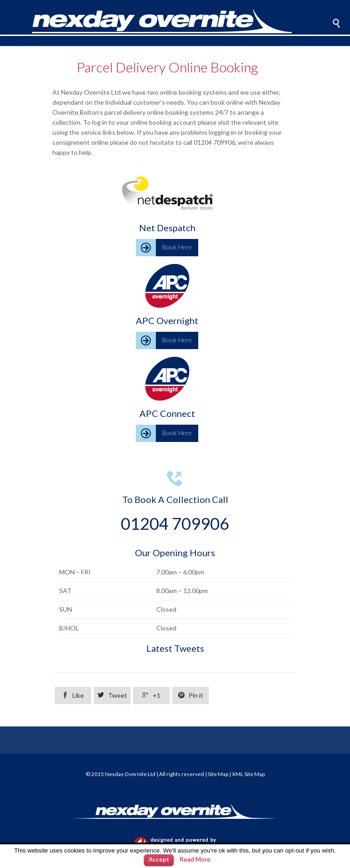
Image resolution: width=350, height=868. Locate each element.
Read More (195, 859)
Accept (159, 859)
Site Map (218, 774)
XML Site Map (248, 774)
